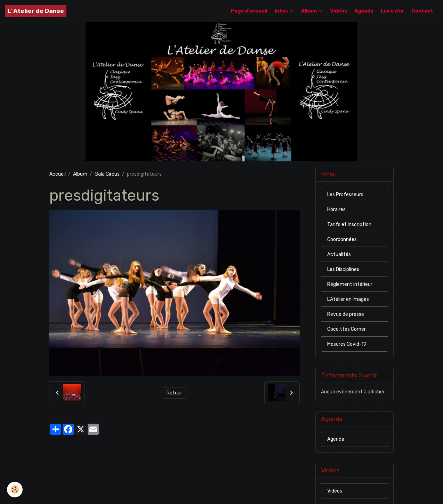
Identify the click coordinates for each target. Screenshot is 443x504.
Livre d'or (393, 11)
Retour (174, 393)
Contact (422, 11)
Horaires (336, 210)
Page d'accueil (249, 11)
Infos (282, 11)
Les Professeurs (345, 195)
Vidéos (339, 11)
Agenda (364, 11)
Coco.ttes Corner (347, 329)
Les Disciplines (343, 269)
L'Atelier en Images (348, 299)
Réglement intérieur (350, 284)
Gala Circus (107, 174)
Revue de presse (346, 314)
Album (309, 11)
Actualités (339, 254)
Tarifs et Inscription (349, 225)
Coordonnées (342, 239)
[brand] (36, 11)
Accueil (58, 174)
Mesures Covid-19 (347, 344)
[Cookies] (15, 490)
